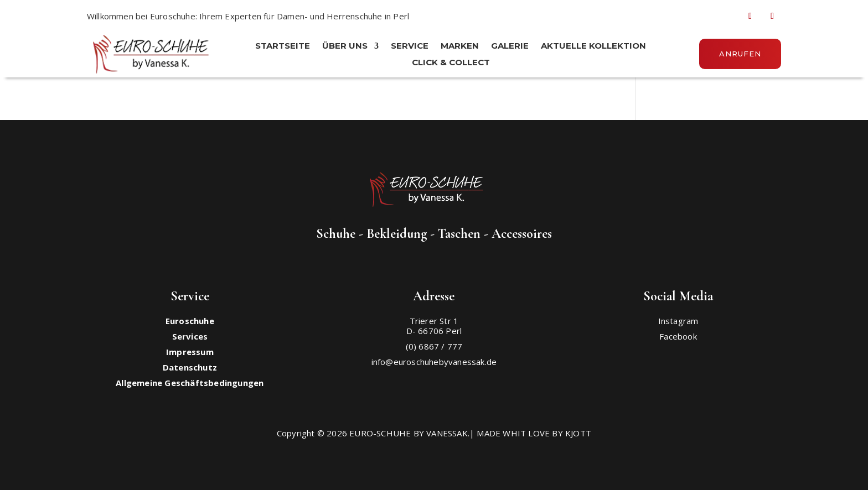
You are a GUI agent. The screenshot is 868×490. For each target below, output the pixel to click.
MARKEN (460, 46)
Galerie (510, 46)
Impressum (190, 352)
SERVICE (410, 46)
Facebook (678, 336)
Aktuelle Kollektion (593, 46)
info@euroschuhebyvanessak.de (434, 362)
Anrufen (740, 54)
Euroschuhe (190, 321)
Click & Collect (451, 63)
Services (190, 336)
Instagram (678, 321)
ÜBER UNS (345, 46)
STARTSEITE (283, 46)
